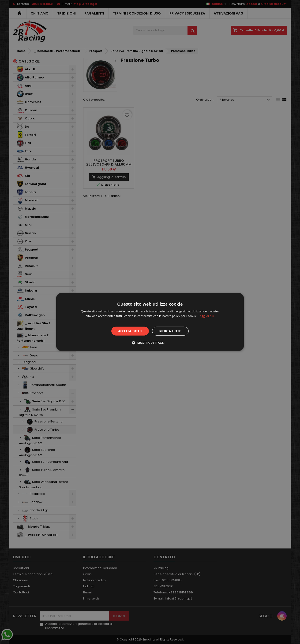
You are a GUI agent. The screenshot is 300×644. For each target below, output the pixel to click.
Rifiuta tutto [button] (171, 331)
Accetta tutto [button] (130, 331)
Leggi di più (206, 316)
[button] (150, 343)
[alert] (150, 322)
